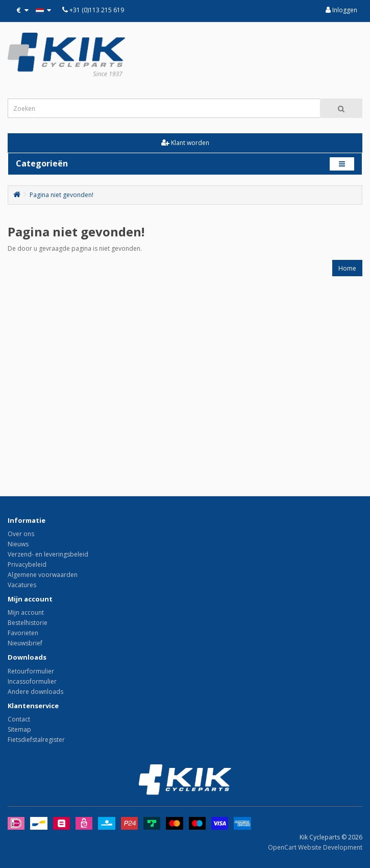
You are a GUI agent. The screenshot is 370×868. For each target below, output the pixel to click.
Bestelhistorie (28, 623)
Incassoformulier (32, 681)
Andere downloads (35, 692)
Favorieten (23, 633)
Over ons (21, 534)
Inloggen (341, 10)
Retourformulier (31, 671)
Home (347, 268)
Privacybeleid (27, 564)
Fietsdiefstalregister (36, 740)
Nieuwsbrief (25, 643)
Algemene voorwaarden (43, 575)
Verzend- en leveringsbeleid (48, 554)
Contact (19, 719)
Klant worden (185, 143)
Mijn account (26, 612)
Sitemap (19, 729)
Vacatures (22, 585)
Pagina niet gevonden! (61, 195)
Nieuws (18, 544)
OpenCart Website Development (315, 847)
